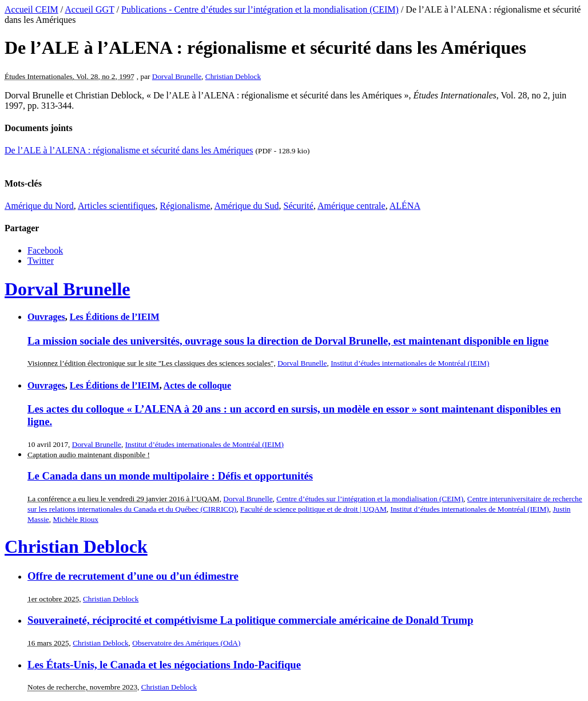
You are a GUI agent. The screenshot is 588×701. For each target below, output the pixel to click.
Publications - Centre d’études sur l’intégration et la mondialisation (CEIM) (260, 9)
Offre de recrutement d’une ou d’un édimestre (133, 576)
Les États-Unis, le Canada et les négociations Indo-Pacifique (164, 665)
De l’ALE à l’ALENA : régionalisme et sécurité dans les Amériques (129, 150)
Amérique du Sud (247, 206)
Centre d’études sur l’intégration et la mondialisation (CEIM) (370, 499)
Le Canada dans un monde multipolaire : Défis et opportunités (170, 476)
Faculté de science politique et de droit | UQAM (313, 509)
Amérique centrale (351, 206)
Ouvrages (46, 317)
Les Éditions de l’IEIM (115, 317)
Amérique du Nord (39, 206)
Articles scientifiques (117, 206)
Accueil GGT (89, 9)
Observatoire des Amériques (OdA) (186, 643)
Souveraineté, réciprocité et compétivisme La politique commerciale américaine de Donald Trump (250, 620)
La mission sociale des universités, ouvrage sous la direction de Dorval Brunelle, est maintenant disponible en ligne (288, 341)
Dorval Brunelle (177, 76)
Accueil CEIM (31, 9)
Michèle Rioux (76, 519)
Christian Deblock (233, 76)
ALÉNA (405, 206)
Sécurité (298, 206)
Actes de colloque (197, 385)
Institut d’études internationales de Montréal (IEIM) (410, 363)
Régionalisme (185, 206)
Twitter (41, 261)
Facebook (45, 250)
